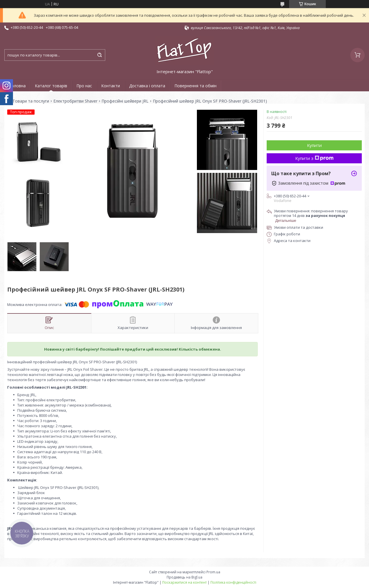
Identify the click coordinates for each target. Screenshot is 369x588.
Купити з (314, 158)
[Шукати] (99, 55)
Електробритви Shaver (75, 101)
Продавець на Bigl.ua (184, 577)
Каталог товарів (51, 86)
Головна (17, 86)
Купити (314, 145)
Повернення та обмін (195, 86)
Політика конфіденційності (233, 582)
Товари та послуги (31, 101)
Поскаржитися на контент (184, 582)
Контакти (111, 86)
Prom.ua (213, 572)
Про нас (84, 86)
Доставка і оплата (147, 86)
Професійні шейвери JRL (125, 101)
